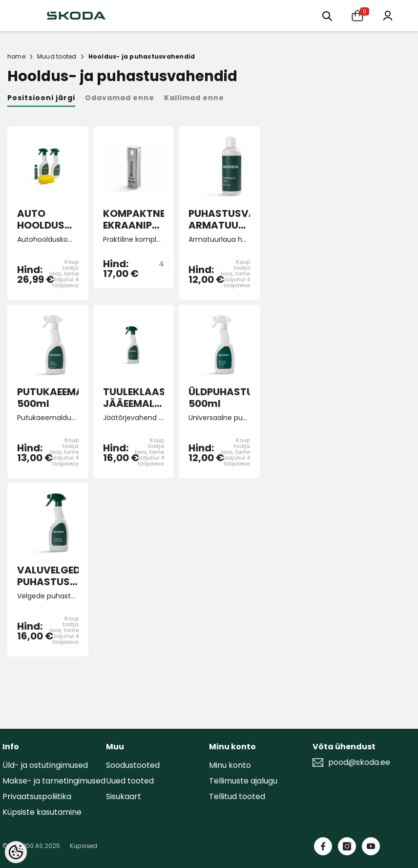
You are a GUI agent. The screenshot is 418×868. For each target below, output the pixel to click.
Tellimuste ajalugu (243, 781)
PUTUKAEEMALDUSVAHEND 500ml (48, 398)
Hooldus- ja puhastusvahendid (142, 56)
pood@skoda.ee (359, 762)
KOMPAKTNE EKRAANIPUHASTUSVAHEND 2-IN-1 (134, 219)
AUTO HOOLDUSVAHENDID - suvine (48, 219)
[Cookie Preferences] (16, 852)
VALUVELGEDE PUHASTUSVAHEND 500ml (48, 576)
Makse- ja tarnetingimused (54, 781)
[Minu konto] (388, 15)
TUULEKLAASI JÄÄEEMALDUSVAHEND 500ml (134, 398)
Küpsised (84, 846)
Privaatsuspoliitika (37, 796)
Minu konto (230, 765)
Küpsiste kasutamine (42, 812)
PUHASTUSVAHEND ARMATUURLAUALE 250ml (219, 219)
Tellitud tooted (237, 796)
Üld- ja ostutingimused (45, 765)
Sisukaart (124, 796)
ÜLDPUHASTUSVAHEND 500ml (219, 398)
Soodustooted (133, 765)
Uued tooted (130, 781)
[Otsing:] (327, 15)
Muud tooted (57, 56)
